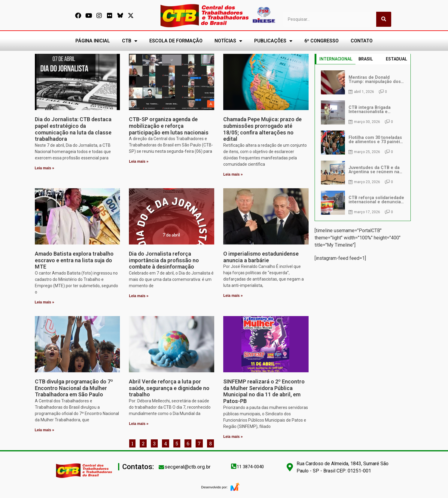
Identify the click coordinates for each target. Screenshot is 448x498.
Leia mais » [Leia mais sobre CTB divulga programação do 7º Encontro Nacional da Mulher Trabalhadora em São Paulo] (45, 430)
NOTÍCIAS (228, 41)
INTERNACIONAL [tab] (336, 59)
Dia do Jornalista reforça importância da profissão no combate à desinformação (164, 260)
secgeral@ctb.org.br (188, 467)
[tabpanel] (363, 143)
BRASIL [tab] (366, 59)
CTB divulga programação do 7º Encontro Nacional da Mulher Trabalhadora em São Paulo (74, 388)
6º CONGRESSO (322, 41)
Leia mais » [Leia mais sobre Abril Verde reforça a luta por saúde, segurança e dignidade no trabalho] (139, 424)
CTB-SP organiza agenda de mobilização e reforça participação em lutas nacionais (169, 126)
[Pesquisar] (384, 19)
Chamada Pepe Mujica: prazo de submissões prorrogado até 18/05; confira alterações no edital (262, 129)
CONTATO (362, 41)
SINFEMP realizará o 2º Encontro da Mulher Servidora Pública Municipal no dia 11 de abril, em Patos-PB (264, 391)
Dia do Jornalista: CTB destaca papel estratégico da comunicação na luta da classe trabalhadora (73, 129)
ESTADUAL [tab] (396, 59)
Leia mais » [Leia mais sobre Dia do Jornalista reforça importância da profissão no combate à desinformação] (139, 296)
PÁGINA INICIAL (93, 41)
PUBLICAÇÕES (273, 41)
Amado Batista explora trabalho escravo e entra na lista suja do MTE (74, 260)
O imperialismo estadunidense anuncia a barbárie (261, 257)
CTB (130, 41)
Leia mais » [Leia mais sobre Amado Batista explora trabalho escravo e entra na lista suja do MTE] (45, 302)
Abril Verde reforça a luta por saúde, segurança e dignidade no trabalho (169, 388)
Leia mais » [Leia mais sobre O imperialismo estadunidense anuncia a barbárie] (233, 296)
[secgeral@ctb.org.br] (161, 467)
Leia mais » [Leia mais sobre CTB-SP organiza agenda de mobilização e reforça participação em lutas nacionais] (139, 161)
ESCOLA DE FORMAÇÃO (176, 41)
